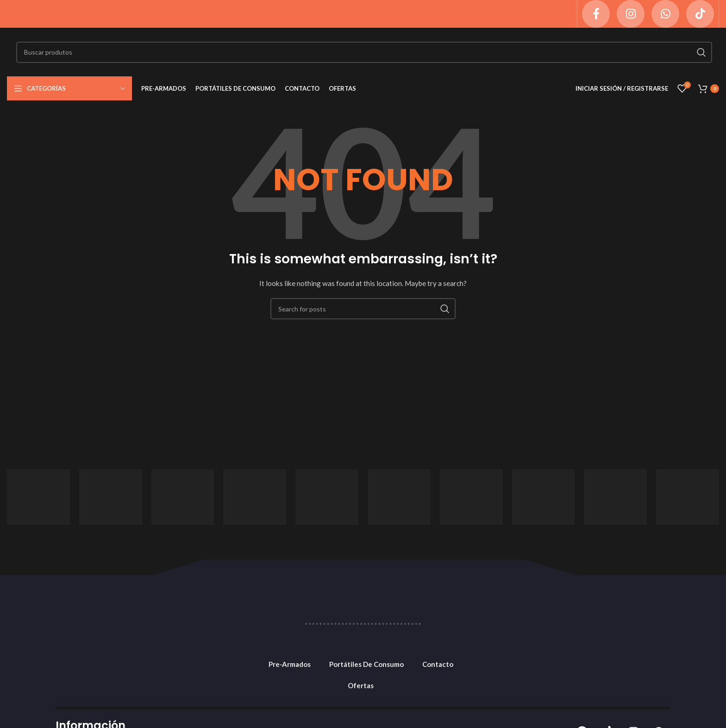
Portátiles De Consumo (366, 664)
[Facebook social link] (596, 14)
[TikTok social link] (700, 14)
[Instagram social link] (631, 14)
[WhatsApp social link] (665, 14)
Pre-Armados (290, 664)
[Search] (364, 52)
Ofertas (361, 685)
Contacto (438, 664)
